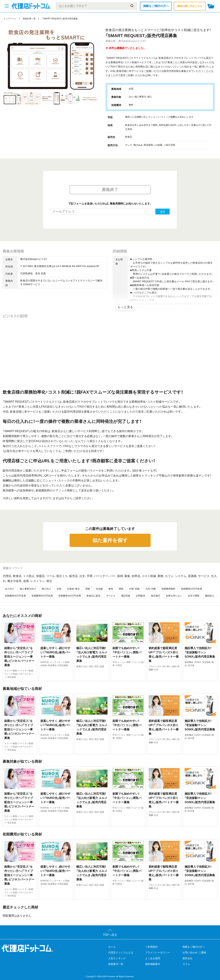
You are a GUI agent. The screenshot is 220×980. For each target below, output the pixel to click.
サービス (111, 596)
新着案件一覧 (116, 964)
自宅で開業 (194, 596)
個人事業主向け (28, 589)
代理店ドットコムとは (121, 952)
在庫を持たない (174, 596)
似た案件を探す (110, 540)
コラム (186, 964)
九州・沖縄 (150, 589)
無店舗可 (156, 596)
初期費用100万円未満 (70, 596)
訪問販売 (141, 596)
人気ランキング (117, 958)
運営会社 (187, 958)
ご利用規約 (151, 947)
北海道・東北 (73, 589)
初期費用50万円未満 (42, 596)
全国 (59, 589)
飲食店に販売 (93, 596)
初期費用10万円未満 (192, 589)
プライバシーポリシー (158, 952)
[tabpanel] (51, 60)
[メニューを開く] (7, 6)
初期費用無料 (168, 589)
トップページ (10, 19)
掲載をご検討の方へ (156, 6)
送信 (163, 212)
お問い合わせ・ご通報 (194, 952)
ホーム (112, 947)
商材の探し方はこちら (190, 6)
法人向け (9, 589)
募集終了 (110, 190)
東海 (111, 589)
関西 (121, 589)
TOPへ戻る (110, 935)
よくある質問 (153, 958)
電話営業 (126, 596)
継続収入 (210, 596)
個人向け (46, 589)
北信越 (99, 589)
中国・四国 (134, 589)
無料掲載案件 (153, 964)
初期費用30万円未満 (15, 596)
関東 (88, 589)
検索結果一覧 (29, 19)
